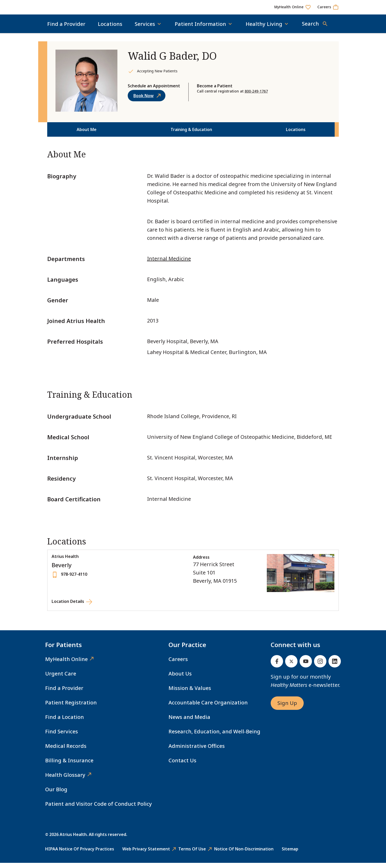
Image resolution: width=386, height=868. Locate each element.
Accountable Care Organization (208, 708)
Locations (110, 29)
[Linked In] (335, 666)
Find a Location (65, 722)
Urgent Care (61, 679)
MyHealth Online (66, 664)
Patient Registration (71, 708)
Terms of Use (192, 854)
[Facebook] (277, 666)
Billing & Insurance (69, 766)
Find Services (62, 737)
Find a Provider (66, 29)
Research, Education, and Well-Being (214, 737)
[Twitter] (291, 666)
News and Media (189, 722)
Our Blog (56, 794)
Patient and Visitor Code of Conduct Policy (99, 809)
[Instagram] (320, 666)
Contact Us (182, 766)
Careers (178, 664)
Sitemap (290, 854)
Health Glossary (65, 780)
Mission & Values (190, 693)
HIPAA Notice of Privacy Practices (80, 854)
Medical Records (66, 751)
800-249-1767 (256, 96)
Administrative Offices (197, 751)
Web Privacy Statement (146, 854)
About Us (180, 679)
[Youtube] (306, 666)
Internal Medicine (169, 264)
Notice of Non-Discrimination (244, 854)
